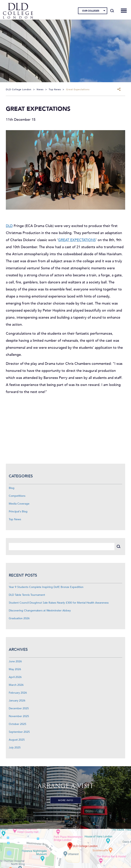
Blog (12, 488)
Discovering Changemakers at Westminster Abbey (40, 611)
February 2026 (18, 693)
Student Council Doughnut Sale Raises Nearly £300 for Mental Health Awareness (59, 603)
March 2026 (16, 685)
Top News (15, 519)
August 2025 (17, 740)
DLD (9, 226)
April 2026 (15, 677)
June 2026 (15, 661)
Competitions (17, 496)
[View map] (65, 848)
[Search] (112, 11)
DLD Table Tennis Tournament (27, 595)
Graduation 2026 (19, 618)
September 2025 (19, 732)
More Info (66, 800)
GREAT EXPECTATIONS (77, 240)
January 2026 (17, 701)
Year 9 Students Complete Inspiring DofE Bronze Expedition (46, 587)
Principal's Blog (18, 512)
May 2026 (15, 669)
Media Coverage (19, 504)
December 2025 (19, 708)
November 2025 (19, 716)
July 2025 (15, 748)
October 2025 (18, 724)
